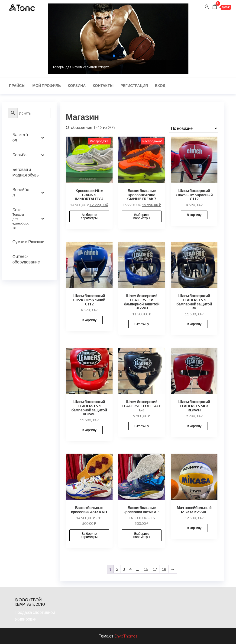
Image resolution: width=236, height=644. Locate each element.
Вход (160, 85)
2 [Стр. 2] (117, 569)
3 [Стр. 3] (124, 569)
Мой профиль (47, 85)
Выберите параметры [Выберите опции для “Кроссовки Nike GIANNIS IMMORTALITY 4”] (89, 216)
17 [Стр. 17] (155, 569)
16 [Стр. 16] (146, 569)
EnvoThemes (126, 636)
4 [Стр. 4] (130, 569)
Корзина (77, 85)
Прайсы (17, 85)
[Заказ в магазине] (193, 128)
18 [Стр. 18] (164, 569)
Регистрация (134, 85)
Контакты (103, 85)
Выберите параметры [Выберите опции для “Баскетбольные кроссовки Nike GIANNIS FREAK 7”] (142, 216)
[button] (114, 56)
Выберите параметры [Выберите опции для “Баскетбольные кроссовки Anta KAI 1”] (89, 535)
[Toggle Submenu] (43, 137)
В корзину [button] (194, 215)
